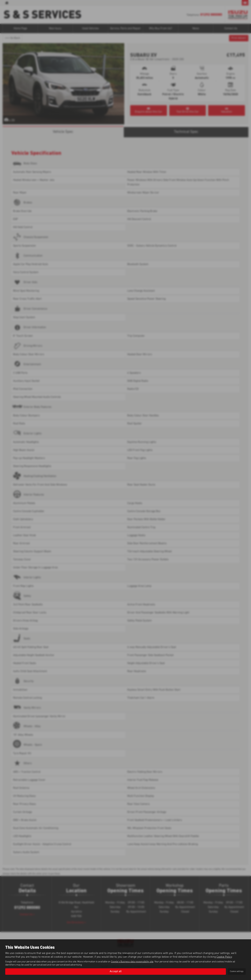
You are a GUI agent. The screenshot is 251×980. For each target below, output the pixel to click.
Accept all (116, 971)
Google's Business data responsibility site (132, 962)
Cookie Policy (224, 957)
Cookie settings (237, 971)
